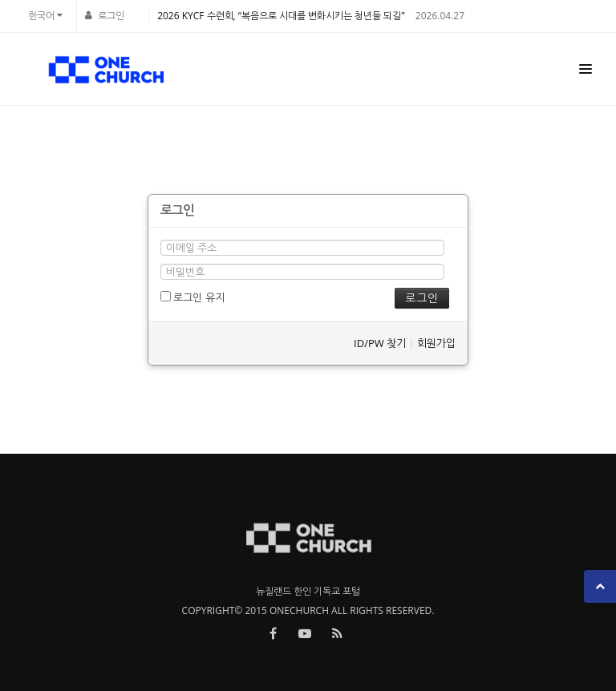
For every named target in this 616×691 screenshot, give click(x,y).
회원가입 (436, 343)
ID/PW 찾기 (380, 343)
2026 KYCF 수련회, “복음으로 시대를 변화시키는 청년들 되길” (281, 16)
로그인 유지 (192, 297)
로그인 (111, 16)
